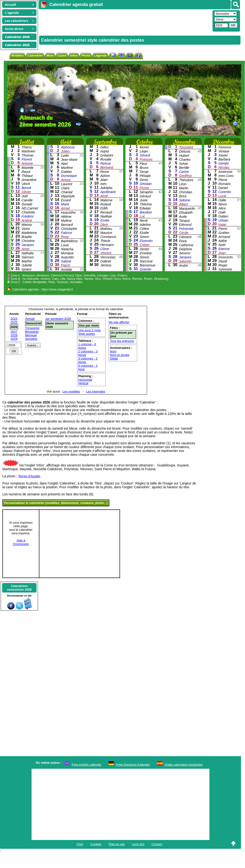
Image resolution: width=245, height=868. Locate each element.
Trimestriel (32, 328)
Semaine (31, 339)
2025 (14, 322)
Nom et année (120, 355)
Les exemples (96, 391)
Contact (157, 844)
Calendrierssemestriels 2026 (19, 588)
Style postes (87, 334)
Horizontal (85, 380)
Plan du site (117, 844)
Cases (62, 55)
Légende (100, 55)
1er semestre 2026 (58, 319)
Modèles (18, 55)
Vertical (83, 383)
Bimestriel (32, 332)
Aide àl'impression (21, 542)
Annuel (30, 319)
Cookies (96, 844)
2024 (14, 319)
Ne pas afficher (119, 322)
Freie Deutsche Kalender (133, 765)
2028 (14, 335)
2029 (14, 339)
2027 (14, 332)
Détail (114, 358)
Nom (113, 351)
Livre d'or (138, 844)
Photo (86, 55)
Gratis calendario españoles (184, 765)
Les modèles (71, 391)
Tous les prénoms (122, 341)
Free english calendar (86, 765)
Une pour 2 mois (90, 330)
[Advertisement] (114, 20)
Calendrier (35, 55)
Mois (50, 55)
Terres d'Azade (29, 476)
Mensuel (31, 335)
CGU (80, 844)
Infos (74, 55)
